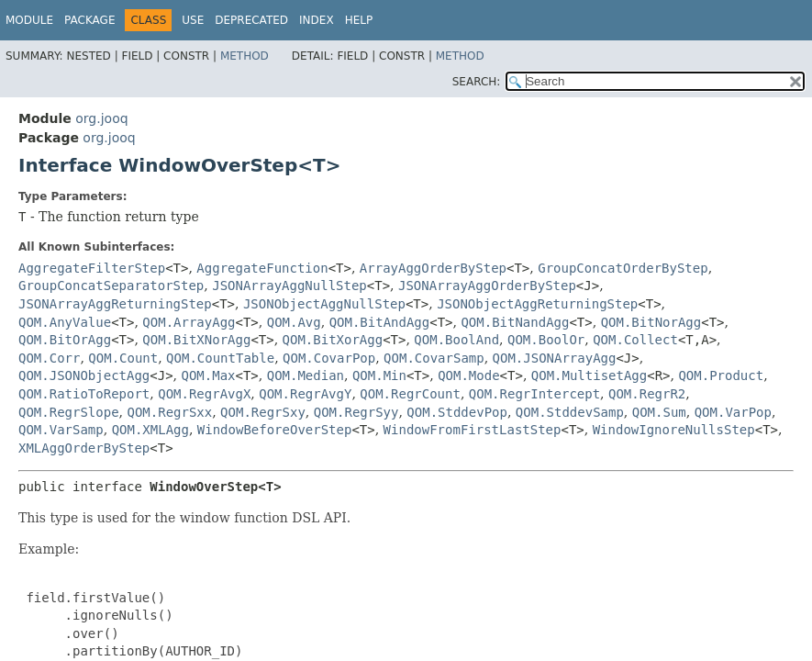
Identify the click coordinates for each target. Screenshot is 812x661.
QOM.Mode (468, 375)
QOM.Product (721, 375)
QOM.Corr (49, 358)
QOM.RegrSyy (356, 412)
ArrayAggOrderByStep (433, 268)
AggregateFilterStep (92, 268)
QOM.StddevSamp (570, 412)
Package (89, 20)
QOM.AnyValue (65, 322)
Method (245, 56)
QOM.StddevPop (457, 412)
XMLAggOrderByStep (84, 448)
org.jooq (101, 118)
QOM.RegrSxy (263, 412)
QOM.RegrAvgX (204, 394)
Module (29, 20)
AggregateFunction (262, 268)
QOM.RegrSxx (169, 412)
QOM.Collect (635, 340)
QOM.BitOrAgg (65, 340)
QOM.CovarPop (329, 358)
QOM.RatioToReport (84, 394)
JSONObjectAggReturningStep (537, 304)
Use (193, 20)
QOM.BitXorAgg (333, 340)
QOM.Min (379, 375)
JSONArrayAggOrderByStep (487, 286)
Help (359, 20)
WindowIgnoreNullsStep (674, 430)
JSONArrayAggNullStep (289, 286)
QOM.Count (123, 358)
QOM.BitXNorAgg (196, 340)
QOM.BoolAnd (456, 340)
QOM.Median (306, 375)
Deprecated (251, 20)
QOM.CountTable (220, 358)
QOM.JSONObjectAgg (84, 375)
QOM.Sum (659, 412)
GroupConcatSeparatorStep (111, 286)
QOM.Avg (294, 322)
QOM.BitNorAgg (651, 322)
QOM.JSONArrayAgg (555, 358)
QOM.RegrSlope (69, 412)
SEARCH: (477, 82)
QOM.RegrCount (410, 394)
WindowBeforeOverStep (275, 430)
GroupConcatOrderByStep (623, 268)
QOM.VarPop (733, 412)
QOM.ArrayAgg (189, 322)
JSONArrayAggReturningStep (115, 304)
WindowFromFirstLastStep (473, 430)
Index (317, 20)
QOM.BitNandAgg (515, 322)
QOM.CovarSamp (434, 358)
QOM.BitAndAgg (380, 322)
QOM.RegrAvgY (305, 394)
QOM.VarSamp (61, 430)
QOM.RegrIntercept (534, 394)
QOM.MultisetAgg (589, 375)
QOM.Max (209, 375)
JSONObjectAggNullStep (324, 304)
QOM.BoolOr (546, 340)
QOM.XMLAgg (150, 430)
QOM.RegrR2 (647, 394)
